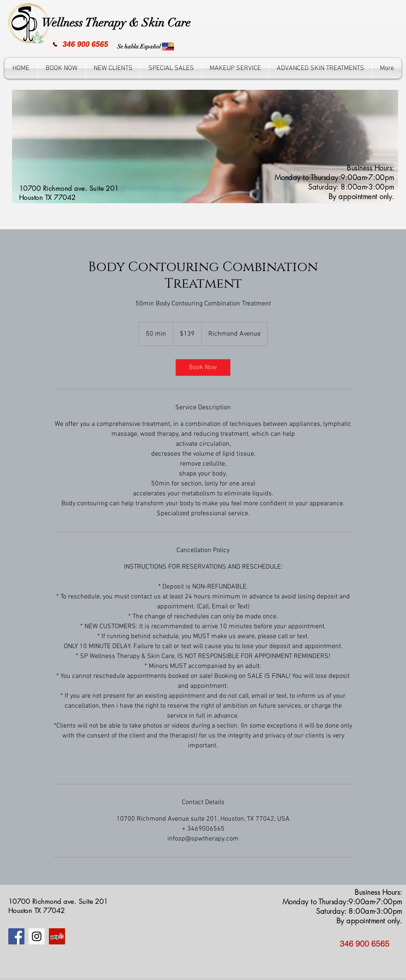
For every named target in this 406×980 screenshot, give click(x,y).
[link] (203, 367)
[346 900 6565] (80, 44)
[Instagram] (37, 936)
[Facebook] (16, 936)
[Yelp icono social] (57, 936)
